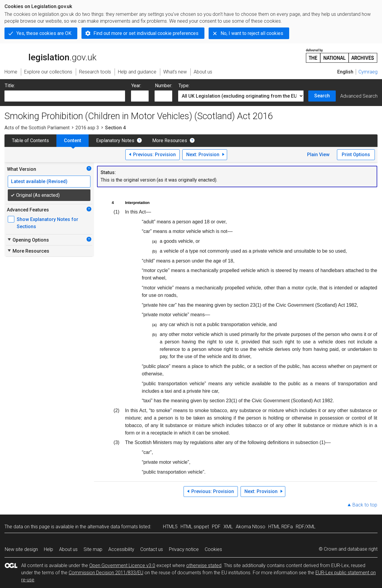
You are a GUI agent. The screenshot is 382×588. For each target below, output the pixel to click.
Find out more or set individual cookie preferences (146, 33)
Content (73, 141)
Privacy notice (184, 549)
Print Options (356, 155)
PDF (216, 527)
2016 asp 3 (87, 128)
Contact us (152, 549)
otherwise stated (204, 565)
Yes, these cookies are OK (44, 33)
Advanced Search (359, 96)
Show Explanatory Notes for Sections (47, 223)
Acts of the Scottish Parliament (37, 128)
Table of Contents (30, 141)
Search (322, 96)
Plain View (318, 155)
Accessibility (121, 549)
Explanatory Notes (115, 141)
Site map (93, 549)
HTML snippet (195, 527)
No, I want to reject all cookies (252, 33)
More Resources (170, 141)
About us (68, 549)
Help (48, 549)
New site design (21, 549)
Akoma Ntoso (251, 527)
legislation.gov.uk (50, 55)
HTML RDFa (281, 527)
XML (228, 527)
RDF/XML (306, 527)
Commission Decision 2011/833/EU (106, 573)
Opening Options (28, 240)
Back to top (365, 505)
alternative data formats (113, 527)
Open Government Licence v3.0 (122, 565)
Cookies (213, 549)
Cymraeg (368, 72)
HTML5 (170, 527)
